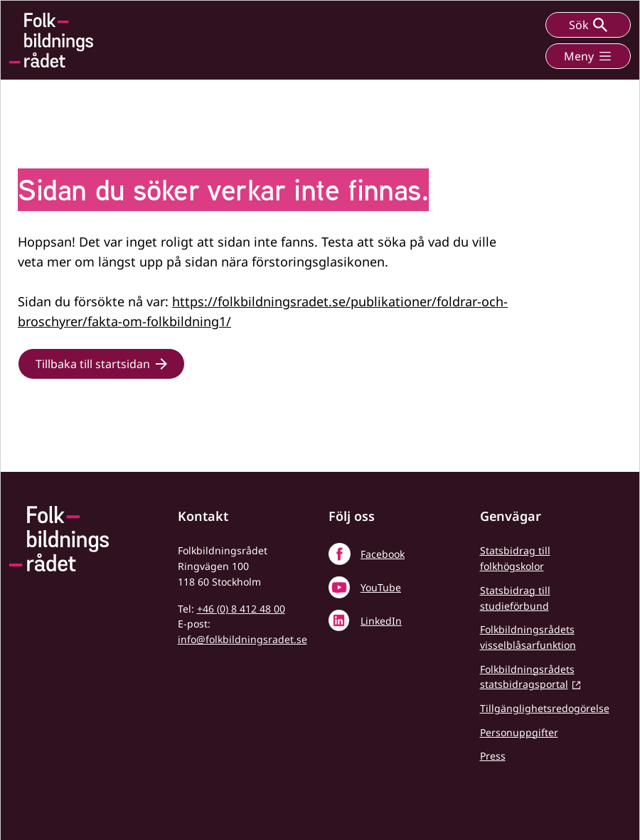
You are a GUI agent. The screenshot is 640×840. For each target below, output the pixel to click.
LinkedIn (381, 621)
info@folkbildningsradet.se (242, 639)
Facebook (383, 554)
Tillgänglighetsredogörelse (545, 708)
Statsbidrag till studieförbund (515, 598)
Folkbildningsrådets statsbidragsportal (527, 677)
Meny (588, 56)
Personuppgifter (519, 732)
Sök (588, 25)
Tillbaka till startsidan (93, 364)
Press (493, 756)
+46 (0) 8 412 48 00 (241, 609)
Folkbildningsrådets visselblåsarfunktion (528, 637)
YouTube (381, 587)
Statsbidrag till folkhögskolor (515, 558)
